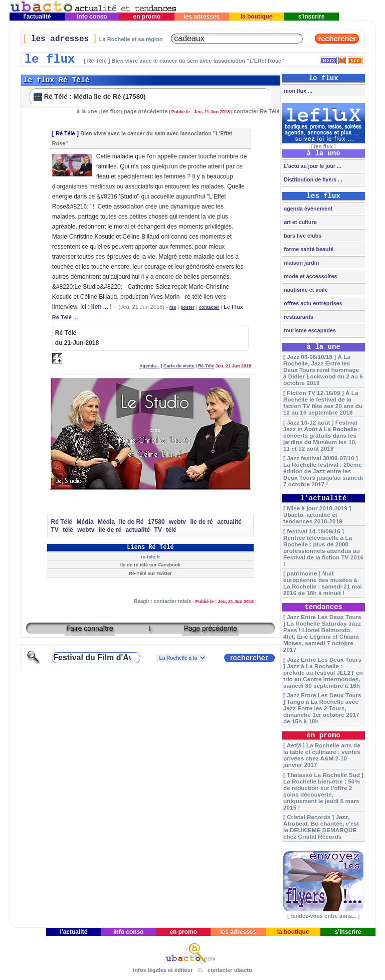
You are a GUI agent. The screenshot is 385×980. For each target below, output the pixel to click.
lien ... (100, 307)
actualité (229, 522)
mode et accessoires (310, 276)
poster (187, 307)
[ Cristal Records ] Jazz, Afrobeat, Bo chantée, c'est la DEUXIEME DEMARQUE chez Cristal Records (321, 827)
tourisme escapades (309, 330)
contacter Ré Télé (257, 111)
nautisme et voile (305, 290)
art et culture (299, 222)
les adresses (202, 17)
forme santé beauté (308, 249)
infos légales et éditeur (163, 970)
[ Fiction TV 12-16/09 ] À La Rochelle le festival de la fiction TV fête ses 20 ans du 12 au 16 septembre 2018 (323, 403)
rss (173, 307)
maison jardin (301, 263)
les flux (110, 111)
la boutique (256, 17)
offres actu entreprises (312, 303)
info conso (92, 17)
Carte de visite (179, 366)
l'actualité (37, 17)
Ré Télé (65, 133)
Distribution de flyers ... (312, 179)
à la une (87, 111)
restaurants (298, 317)
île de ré (201, 522)
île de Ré (131, 522)
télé (68, 530)
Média (85, 522)
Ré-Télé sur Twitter (150, 573)
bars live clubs (302, 236)
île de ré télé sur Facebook (150, 565)
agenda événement (307, 209)
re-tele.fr (150, 557)
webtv (177, 522)
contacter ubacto (230, 970)
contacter (209, 307)
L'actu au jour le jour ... (312, 166)
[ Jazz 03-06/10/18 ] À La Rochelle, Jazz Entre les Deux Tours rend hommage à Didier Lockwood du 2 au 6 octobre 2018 (323, 370)
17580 (156, 522)
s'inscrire (311, 17)
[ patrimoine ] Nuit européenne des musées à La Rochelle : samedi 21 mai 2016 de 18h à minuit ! (323, 583)
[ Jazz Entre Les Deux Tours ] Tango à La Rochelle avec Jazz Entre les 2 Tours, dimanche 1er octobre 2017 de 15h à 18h (322, 708)
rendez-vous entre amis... (323, 916)
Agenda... (150, 366)
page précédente (146, 111)
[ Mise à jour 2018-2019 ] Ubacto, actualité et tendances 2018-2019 (317, 515)
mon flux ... (297, 91)
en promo (147, 17)
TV (54, 530)
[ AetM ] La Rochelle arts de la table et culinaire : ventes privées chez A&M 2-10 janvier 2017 (322, 755)
